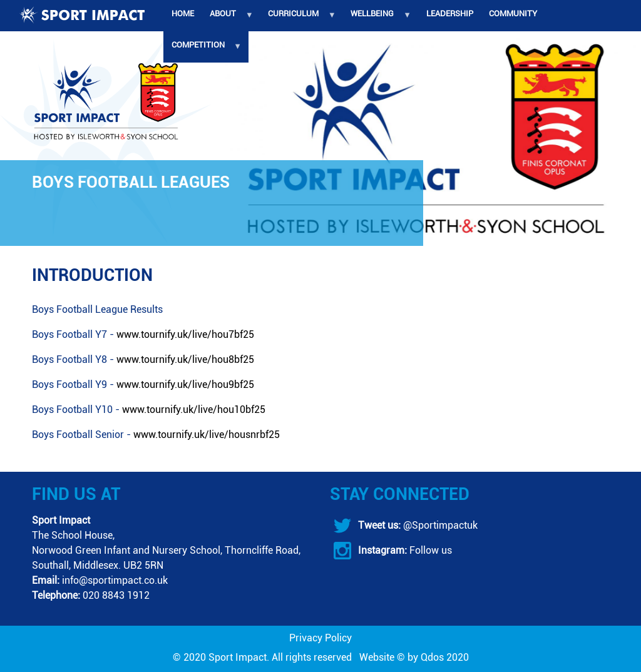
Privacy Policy (320, 638)
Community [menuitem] (513, 13)
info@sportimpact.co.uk (115, 580)
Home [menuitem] (183, 13)
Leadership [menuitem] (450, 13)
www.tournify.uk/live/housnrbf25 (207, 435)
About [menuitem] (228, 20)
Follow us (429, 550)
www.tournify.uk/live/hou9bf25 (185, 384)
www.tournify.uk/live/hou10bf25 (194, 410)
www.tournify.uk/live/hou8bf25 (185, 359)
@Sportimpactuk (439, 525)
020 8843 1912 (116, 595)
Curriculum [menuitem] (299, 20)
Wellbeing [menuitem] (378, 20)
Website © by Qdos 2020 (414, 657)
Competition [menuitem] (203, 51)
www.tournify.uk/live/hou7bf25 (185, 334)
